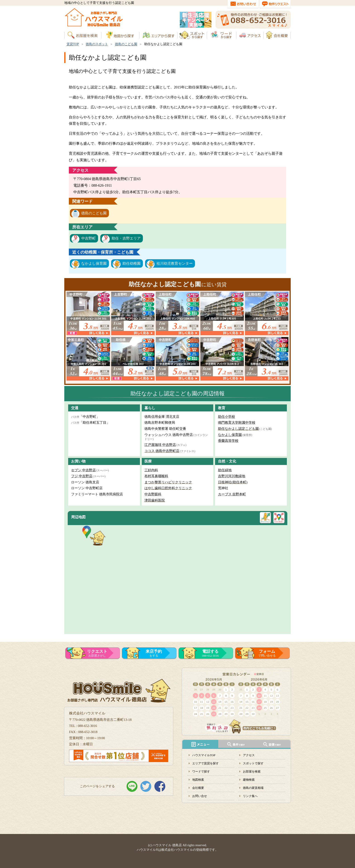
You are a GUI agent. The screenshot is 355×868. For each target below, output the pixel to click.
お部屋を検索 (252, 771)
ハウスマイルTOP (204, 755)
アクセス (249, 755)
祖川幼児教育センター (175, 263)
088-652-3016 (210, 653)
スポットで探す (253, 763)
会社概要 (198, 788)
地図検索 (198, 780)
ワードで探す (201, 771)
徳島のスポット (97, 44)
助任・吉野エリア (126, 238)
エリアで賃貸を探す (205, 763)
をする (154, 653)
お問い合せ (200, 796)
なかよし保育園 (94, 263)
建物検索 (249, 780)
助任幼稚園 (132, 263)
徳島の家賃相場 (253, 788)
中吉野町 (89, 238)
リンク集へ (250, 796)
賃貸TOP (73, 44)
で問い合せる (267, 653)
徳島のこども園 (126, 44)
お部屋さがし (97, 653)
